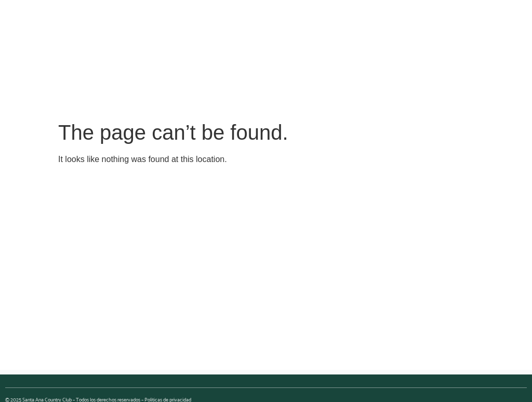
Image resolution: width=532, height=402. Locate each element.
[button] (260, 86)
